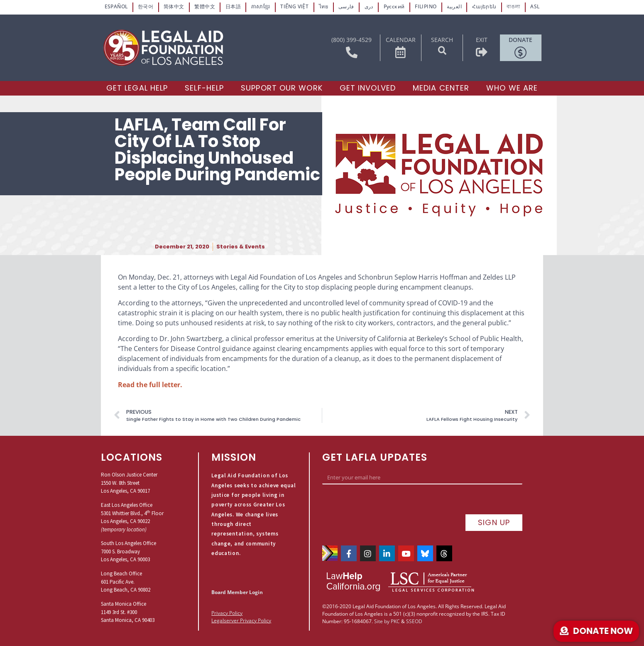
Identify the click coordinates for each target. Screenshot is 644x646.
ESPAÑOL (117, 6)
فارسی (346, 6)
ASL (534, 6)
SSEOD (414, 608)
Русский (393, 6)
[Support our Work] (282, 87)
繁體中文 (206, 6)
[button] (442, 49)
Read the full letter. (150, 383)
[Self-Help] (204, 87)
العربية (453, 6)
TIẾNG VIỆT (294, 6)
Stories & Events (241, 246)
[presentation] (385, 504)
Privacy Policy (227, 612)
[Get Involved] (368, 87)
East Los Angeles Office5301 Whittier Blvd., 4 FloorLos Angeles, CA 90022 (132, 512)
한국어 (147, 6)
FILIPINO (425, 6)
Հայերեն (484, 6)
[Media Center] (441, 87)
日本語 (234, 6)
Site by (382, 608)
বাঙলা (512, 6)
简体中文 (175, 6)
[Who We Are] (512, 87)
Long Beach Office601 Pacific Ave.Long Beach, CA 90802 (126, 581)
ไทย (323, 6)
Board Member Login (237, 591)
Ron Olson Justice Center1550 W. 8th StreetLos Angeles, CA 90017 (129, 481)
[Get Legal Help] (137, 87)
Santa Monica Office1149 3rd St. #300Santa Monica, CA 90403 (128, 611)
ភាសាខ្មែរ (261, 6)
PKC (395, 608)
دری (369, 6)
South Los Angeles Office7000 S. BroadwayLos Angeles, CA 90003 (129, 550)
